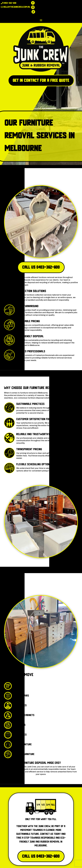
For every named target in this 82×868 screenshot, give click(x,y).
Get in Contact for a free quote (41, 80)
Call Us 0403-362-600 (41, 267)
